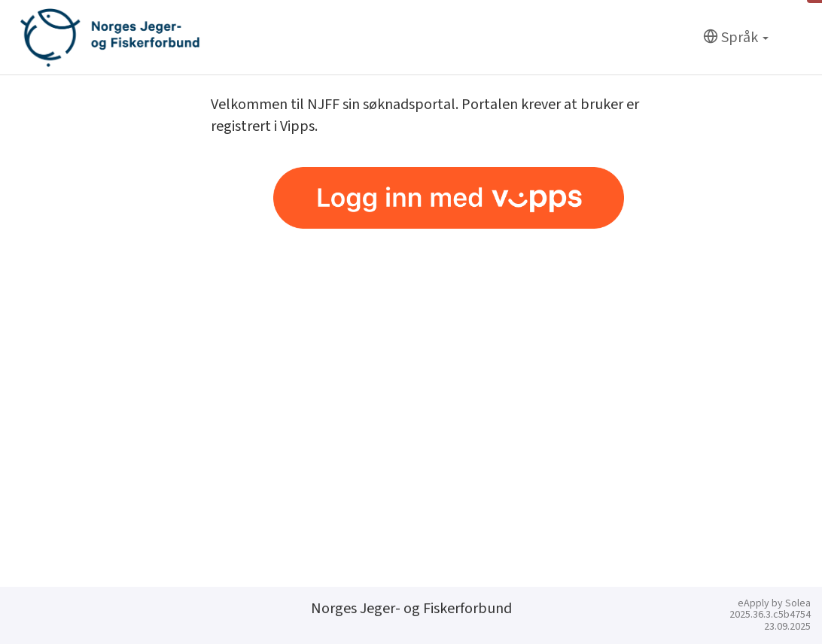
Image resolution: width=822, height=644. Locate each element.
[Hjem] (110, 38)
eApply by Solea (774, 603)
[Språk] (736, 38)
